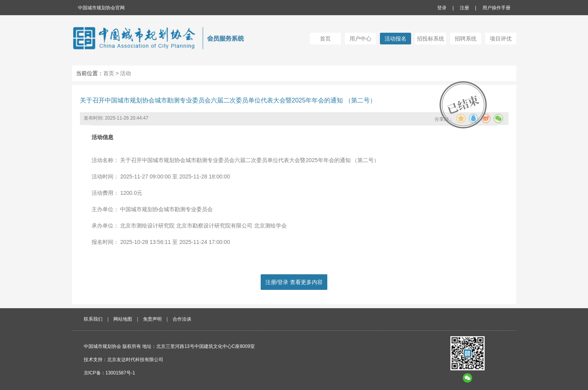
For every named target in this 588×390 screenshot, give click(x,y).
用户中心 (360, 39)
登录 (442, 8)
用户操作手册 (496, 8)
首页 (325, 39)
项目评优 (501, 39)
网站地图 (123, 319)
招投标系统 (431, 39)
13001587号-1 (120, 373)
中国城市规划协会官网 (101, 8)
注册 (464, 8)
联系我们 (93, 319)
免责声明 (152, 319)
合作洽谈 (182, 319)
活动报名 (396, 39)
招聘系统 (466, 39)
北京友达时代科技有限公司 (135, 360)
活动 (125, 73)
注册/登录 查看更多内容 (294, 282)
